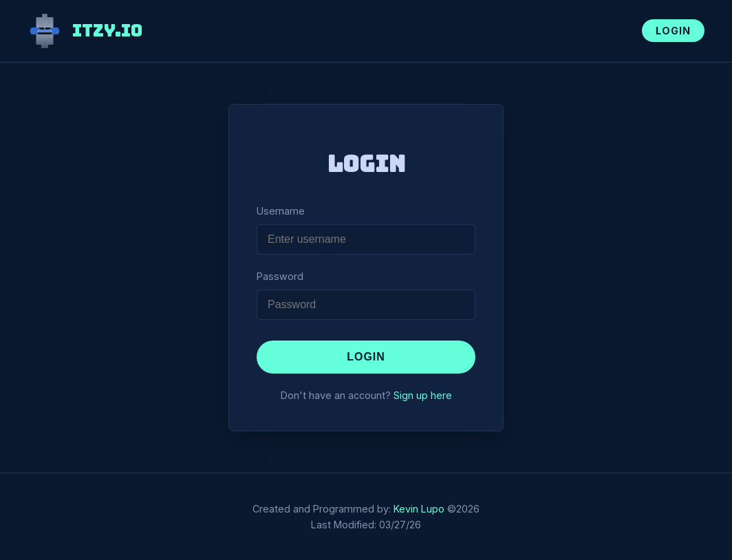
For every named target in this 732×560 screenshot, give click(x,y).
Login (673, 31)
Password (280, 276)
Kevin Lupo (419, 509)
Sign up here (423, 395)
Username (281, 211)
